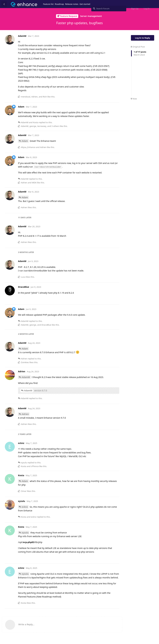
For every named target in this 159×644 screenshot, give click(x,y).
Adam (25, 141)
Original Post (138, 47)
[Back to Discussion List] (4, 4)
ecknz (25, 507)
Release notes (72, 4)
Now (134, 99)
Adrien (25, 414)
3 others (55, 126)
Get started (85, 4)
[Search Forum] (109, 9)
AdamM (26, 377)
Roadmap (59, 4)
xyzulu (25, 533)
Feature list (48, 4)
